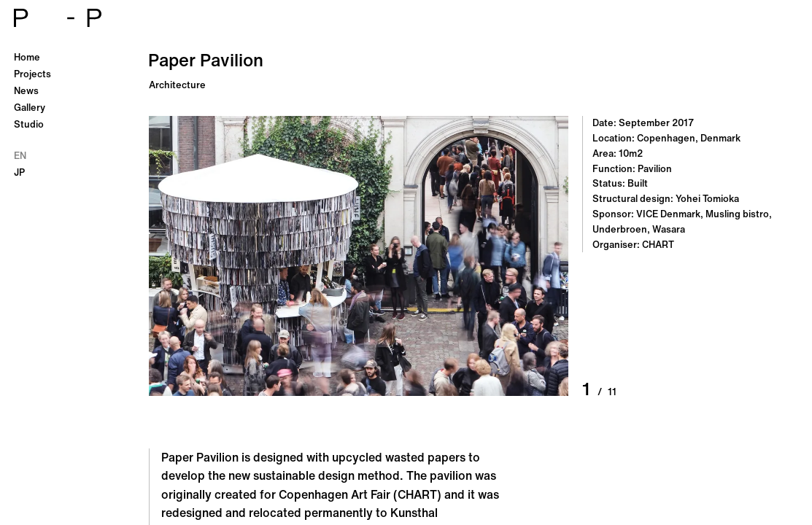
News (26, 91)
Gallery (30, 108)
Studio (29, 124)
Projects (32, 74)
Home (27, 57)
